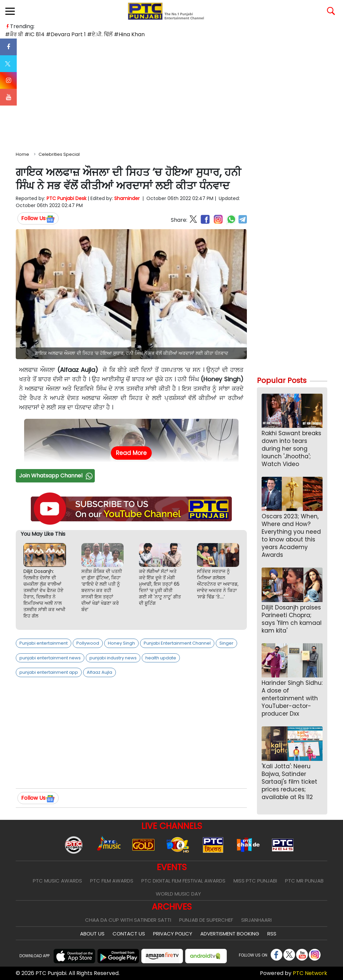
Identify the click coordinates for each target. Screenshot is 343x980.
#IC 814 (35, 34)
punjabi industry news (113, 658)
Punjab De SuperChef (206, 920)
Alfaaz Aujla (99, 672)
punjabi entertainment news (50, 658)
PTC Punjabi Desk (66, 198)
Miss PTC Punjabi (255, 881)
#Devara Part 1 (66, 34)
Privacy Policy (173, 934)
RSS (272, 934)
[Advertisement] (171, 93)
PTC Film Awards (112, 881)
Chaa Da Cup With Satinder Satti (128, 920)
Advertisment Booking (230, 934)
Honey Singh (121, 643)
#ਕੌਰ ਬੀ (14, 34)
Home (22, 154)
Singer (226, 643)
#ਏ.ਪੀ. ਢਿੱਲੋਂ (100, 34)
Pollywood (88, 643)
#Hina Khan (129, 34)
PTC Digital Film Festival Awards (183, 881)
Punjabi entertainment (44, 643)
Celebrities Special (59, 154)
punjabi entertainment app (49, 672)
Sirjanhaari (256, 920)
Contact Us (129, 934)
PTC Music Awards (57, 881)
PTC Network (310, 973)
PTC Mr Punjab (304, 881)
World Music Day (178, 894)
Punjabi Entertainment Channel (177, 643)
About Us (92, 934)
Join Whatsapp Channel (57, 476)
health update (161, 658)
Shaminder (127, 198)
